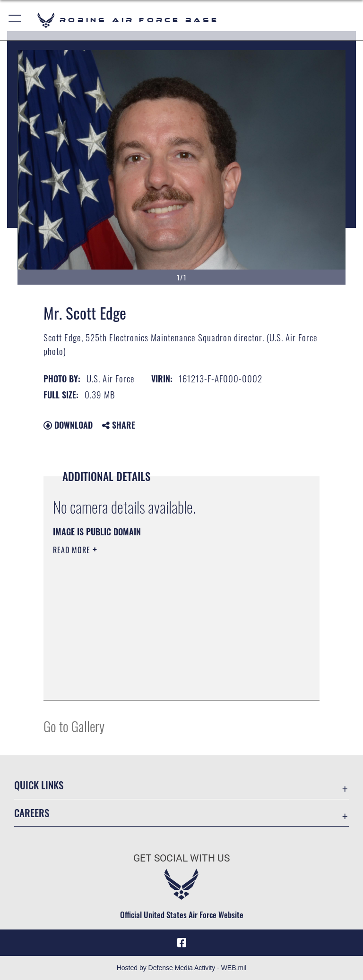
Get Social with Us (181, 858)
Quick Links (39, 785)
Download (68, 425)
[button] (15, 20)
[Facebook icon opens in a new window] (181, 943)
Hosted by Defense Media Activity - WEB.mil (182, 968)
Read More (73, 550)
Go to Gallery (74, 726)
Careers (32, 813)
